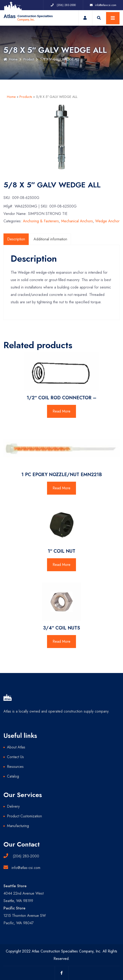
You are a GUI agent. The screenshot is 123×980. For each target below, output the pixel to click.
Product (29, 59)
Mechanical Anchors (77, 221)
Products (26, 97)
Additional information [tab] (50, 239)
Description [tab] (16, 239)
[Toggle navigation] (113, 18)
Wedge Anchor (107, 221)
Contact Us (15, 757)
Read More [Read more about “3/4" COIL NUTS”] (61, 641)
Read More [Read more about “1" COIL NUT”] (61, 565)
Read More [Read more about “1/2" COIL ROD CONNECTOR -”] (61, 411)
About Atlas (16, 747)
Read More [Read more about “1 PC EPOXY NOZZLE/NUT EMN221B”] (61, 488)
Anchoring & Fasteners (41, 221)
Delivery (13, 806)
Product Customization (24, 816)
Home (10, 59)
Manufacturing (18, 826)
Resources (15, 767)
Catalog (13, 776)
